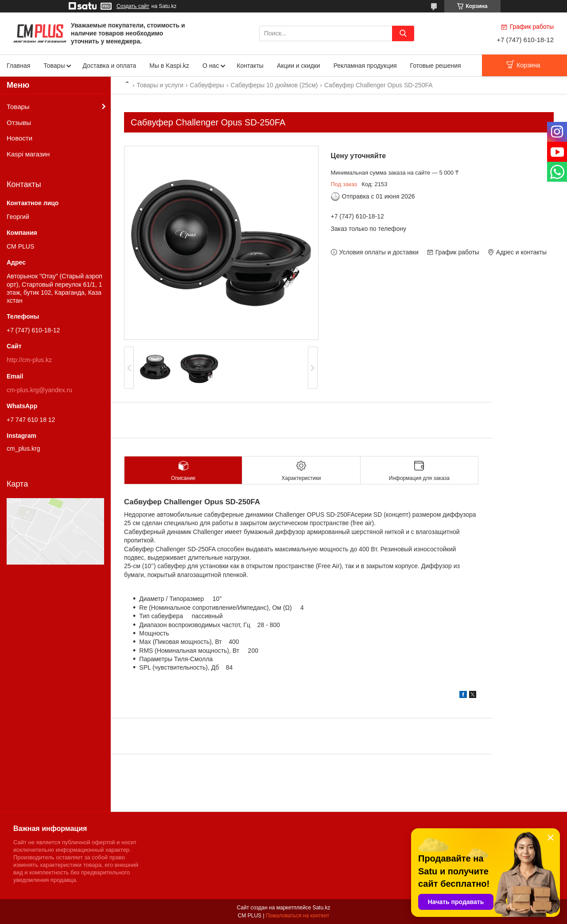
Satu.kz (321, 908)
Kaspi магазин (28, 154)
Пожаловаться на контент (297, 916)
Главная (18, 66)
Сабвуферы (207, 85)
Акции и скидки (299, 66)
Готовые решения (436, 66)
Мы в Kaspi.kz (169, 66)
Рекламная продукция (365, 66)
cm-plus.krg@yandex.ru (39, 390)
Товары (54, 66)
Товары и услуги (160, 85)
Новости (19, 138)
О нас (211, 66)
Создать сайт (133, 6)
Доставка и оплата (109, 66)
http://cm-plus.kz (29, 360)
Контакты (250, 66)
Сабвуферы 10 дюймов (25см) (274, 85)
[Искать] (403, 33)
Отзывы (19, 123)
